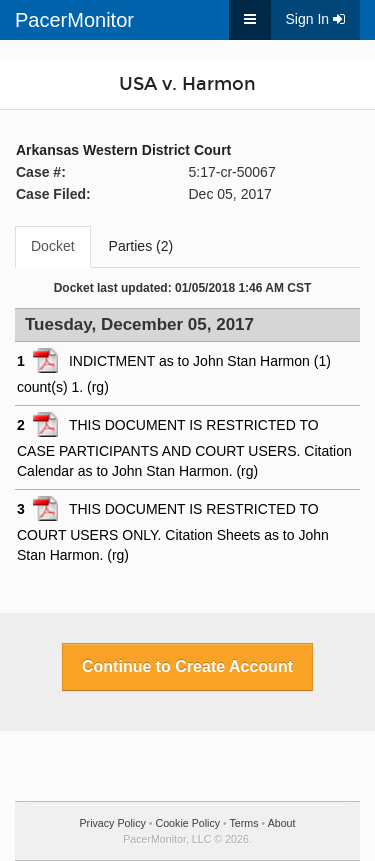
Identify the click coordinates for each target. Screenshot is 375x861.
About (282, 823)
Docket (53, 246)
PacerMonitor (74, 20)
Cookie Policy (188, 823)
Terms (244, 823)
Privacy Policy (113, 823)
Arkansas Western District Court (123, 150)
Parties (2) (141, 246)
